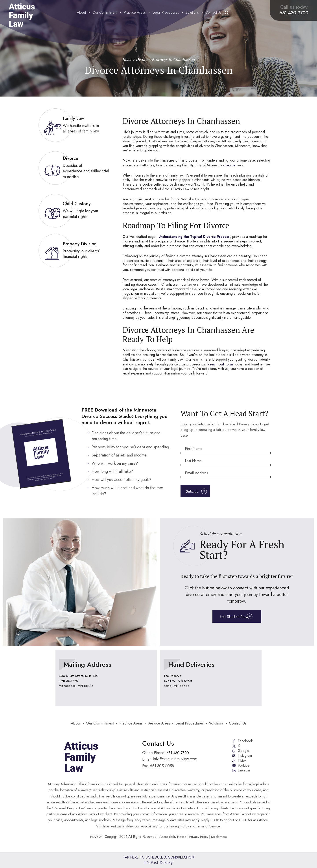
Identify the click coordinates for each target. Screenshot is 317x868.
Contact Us (213, 13)
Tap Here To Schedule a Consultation (159, 860)
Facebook (245, 743)
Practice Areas (135, 13)
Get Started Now (233, 618)
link (75, 125)
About (81, 13)
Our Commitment (105, 13)
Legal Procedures (166, 13)
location (106, 679)
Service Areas (159, 725)
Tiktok (242, 764)
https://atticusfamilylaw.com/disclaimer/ (130, 830)
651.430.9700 (294, 13)
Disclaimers (220, 841)
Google (243, 753)
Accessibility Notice (173, 841)
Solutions (192, 13)
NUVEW (95, 841)
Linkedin (244, 775)
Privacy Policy (200, 841)
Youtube (244, 769)
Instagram (245, 759)
